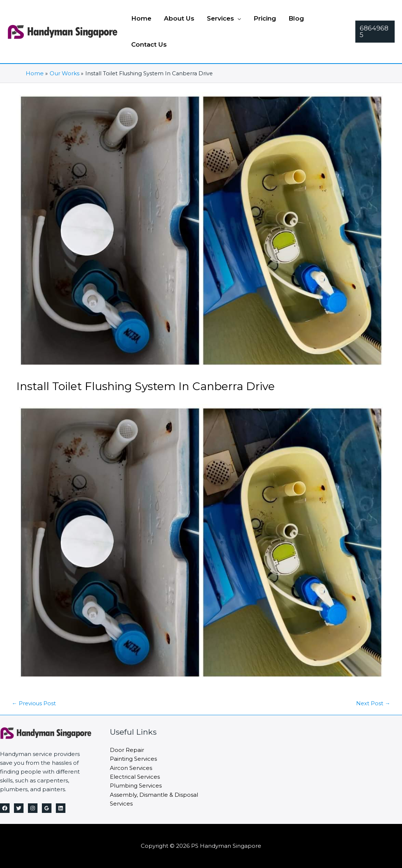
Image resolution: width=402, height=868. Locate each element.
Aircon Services (131, 767)
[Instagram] (33, 808)
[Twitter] (19, 808)
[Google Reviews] (47, 808)
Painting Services (133, 758)
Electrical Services (135, 776)
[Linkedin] (61, 808)
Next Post (373, 703)
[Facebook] (5, 808)
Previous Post (34, 703)
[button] (224, 18)
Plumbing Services (136, 785)
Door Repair (127, 750)
